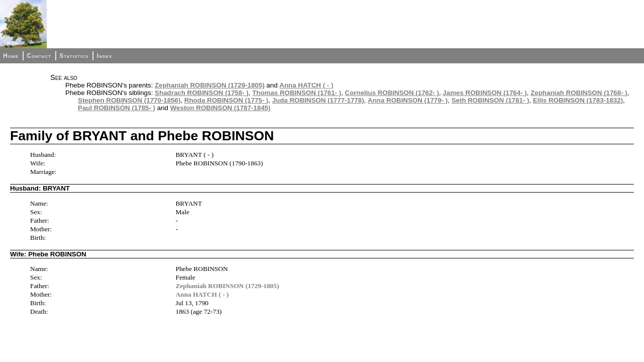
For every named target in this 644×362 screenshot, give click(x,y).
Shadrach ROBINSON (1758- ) (202, 93)
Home (11, 56)
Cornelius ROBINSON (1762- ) (392, 93)
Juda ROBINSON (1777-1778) (318, 100)
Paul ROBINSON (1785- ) (117, 108)
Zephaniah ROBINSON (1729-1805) (210, 85)
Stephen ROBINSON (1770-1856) (129, 100)
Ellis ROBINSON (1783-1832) (578, 100)
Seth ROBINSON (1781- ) (491, 100)
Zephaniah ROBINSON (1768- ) (579, 93)
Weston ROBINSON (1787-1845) (221, 108)
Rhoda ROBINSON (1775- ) (226, 100)
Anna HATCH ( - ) (306, 85)
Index (105, 56)
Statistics (74, 56)
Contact (39, 56)
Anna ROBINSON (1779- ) (408, 100)
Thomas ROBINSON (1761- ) (297, 93)
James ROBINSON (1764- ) (485, 93)
